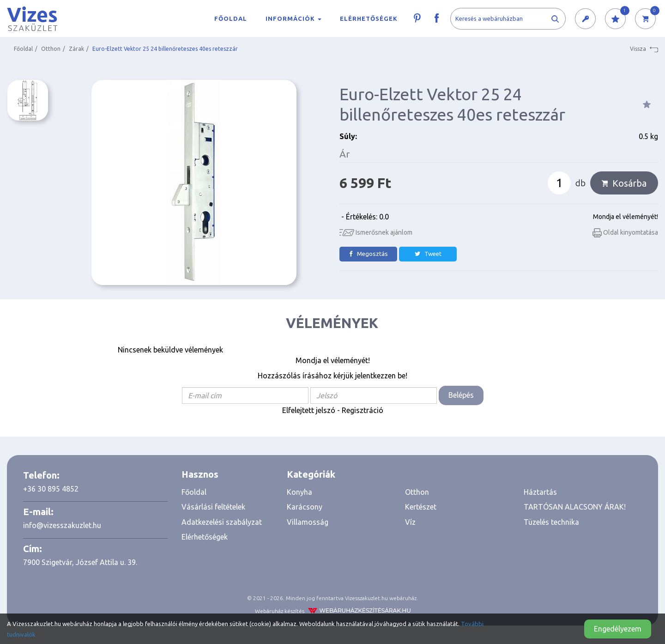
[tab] (227, 474)
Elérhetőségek (369, 18)
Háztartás (540, 492)
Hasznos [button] (200, 474)
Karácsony (305, 507)
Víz (410, 522)
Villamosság (308, 522)
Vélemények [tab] (332, 323)
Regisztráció (363, 410)
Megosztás (369, 254)
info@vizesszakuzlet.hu (62, 525)
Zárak (76, 49)
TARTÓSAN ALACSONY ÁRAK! (575, 507)
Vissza (644, 49)
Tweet (428, 254)
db (580, 183)
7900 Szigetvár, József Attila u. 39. (80, 562)
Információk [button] (293, 18)
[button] (585, 19)
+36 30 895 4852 (51, 489)
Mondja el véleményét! (626, 217)
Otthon (51, 49)
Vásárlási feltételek (213, 507)
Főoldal (231, 18)
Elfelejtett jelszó (309, 410)
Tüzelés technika (551, 522)
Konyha (299, 492)
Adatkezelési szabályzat (222, 522)
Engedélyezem (618, 629)
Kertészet (421, 507)
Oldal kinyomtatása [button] (625, 232)
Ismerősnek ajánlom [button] (376, 232)
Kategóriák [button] (311, 474)
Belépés (461, 395)
